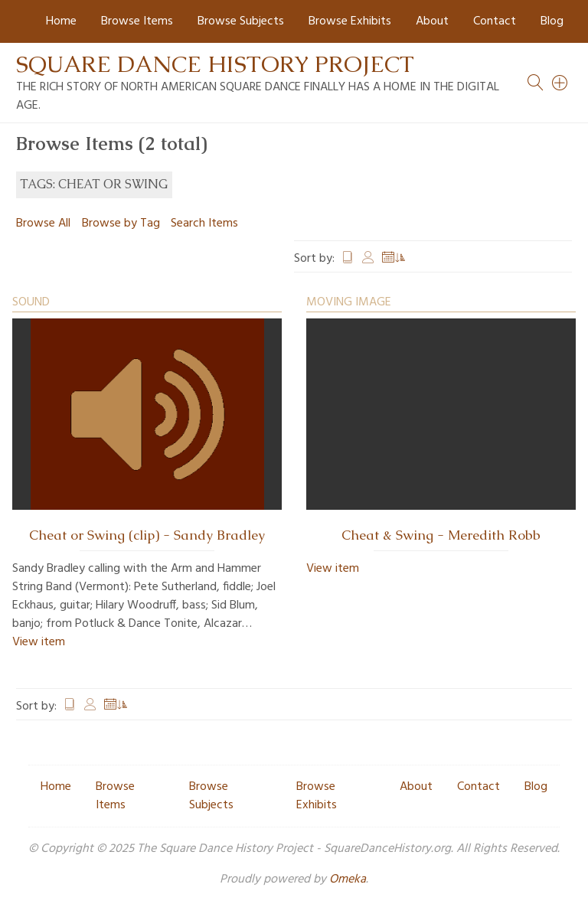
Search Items (204, 224)
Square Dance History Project (215, 64)
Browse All (43, 224)
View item (39, 642)
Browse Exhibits (350, 21)
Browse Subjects (241, 21)
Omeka (348, 879)
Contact (495, 21)
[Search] (560, 83)
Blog (552, 21)
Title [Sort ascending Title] (348, 259)
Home (61, 21)
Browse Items (137, 21)
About (432, 21)
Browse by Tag (121, 224)
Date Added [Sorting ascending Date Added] (394, 259)
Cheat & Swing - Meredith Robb (441, 535)
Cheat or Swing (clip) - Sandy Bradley (147, 535)
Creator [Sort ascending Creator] (368, 259)
